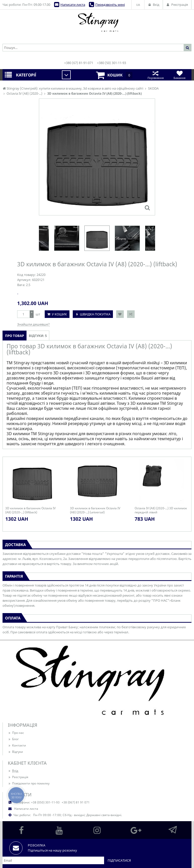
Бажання (179, 75)
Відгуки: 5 (38, 336)
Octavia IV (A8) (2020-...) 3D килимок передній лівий (161, 510)
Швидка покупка (95, 314)
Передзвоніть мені (110, 5)
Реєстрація (18, 777)
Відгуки (15, 752)
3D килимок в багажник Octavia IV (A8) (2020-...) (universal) (95, 510)
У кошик (59, 314)
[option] (97, 238)
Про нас (16, 733)
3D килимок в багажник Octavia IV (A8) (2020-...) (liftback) (30, 510)
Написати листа (73, 5)
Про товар (15, 336)
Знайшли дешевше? (33, 324)
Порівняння (155, 75)
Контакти (17, 745)
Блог (13, 739)
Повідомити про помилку (29, 783)
